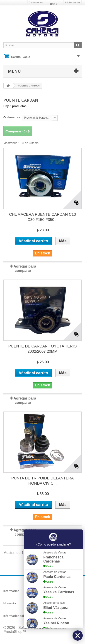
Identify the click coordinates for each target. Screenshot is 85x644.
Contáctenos (36, 2)
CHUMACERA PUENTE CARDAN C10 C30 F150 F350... (42, 217)
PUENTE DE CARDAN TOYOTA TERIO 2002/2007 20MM (43, 349)
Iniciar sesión (73, 2)
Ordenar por (12, 117)
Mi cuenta (10, 603)
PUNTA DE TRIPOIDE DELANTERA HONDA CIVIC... (42, 481)
